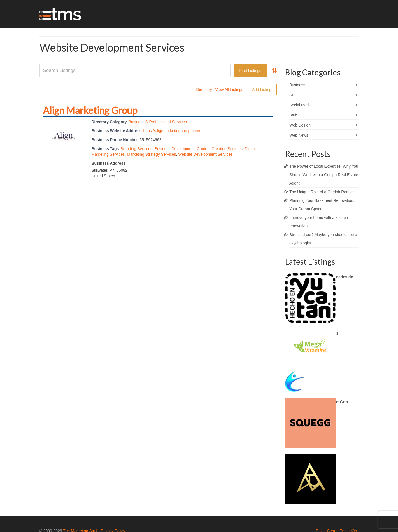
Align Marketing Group (90, 110)
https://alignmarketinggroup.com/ (172, 131)
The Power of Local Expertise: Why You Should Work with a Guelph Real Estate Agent (324, 175)
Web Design (300, 125)
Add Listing (262, 90)
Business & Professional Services (158, 122)
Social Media (301, 105)
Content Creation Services (220, 149)
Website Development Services (205, 154)
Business (297, 85)
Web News (299, 135)
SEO (294, 95)
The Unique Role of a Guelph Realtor (322, 192)
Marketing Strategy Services (151, 154)
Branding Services (136, 149)
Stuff (293, 115)
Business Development (175, 149)
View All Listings (229, 90)
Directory (204, 90)
